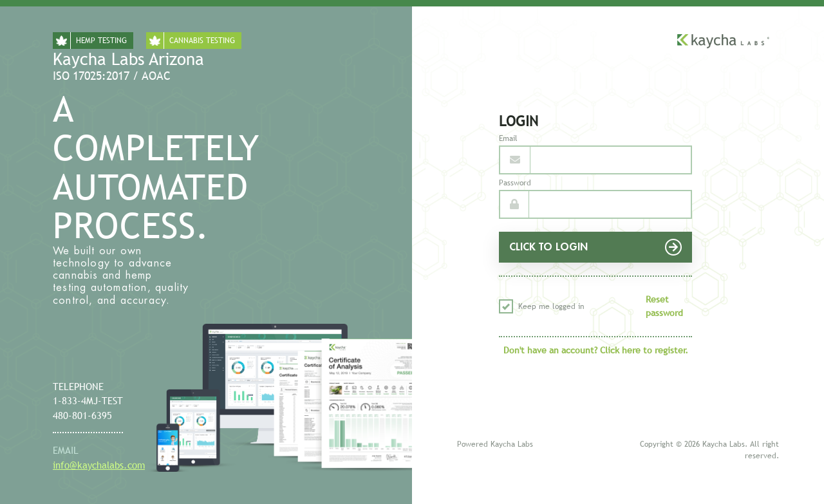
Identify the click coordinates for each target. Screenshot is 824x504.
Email (508, 138)
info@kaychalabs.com (99, 465)
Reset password (664, 306)
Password (515, 183)
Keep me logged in (542, 306)
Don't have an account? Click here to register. (596, 350)
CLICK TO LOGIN (595, 247)
